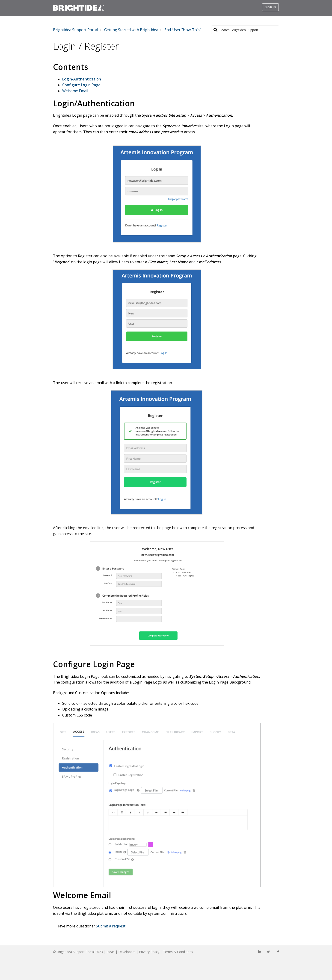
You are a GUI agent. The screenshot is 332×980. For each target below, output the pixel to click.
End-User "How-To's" (183, 30)
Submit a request (111, 926)
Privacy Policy (149, 952)
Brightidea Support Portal (76, 30)
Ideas (111, 952)
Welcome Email (75, 91)
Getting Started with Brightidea (131, 30)
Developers (127, 952)
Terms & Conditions (178, 952)
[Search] (245, 30)
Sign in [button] (270, 7)
